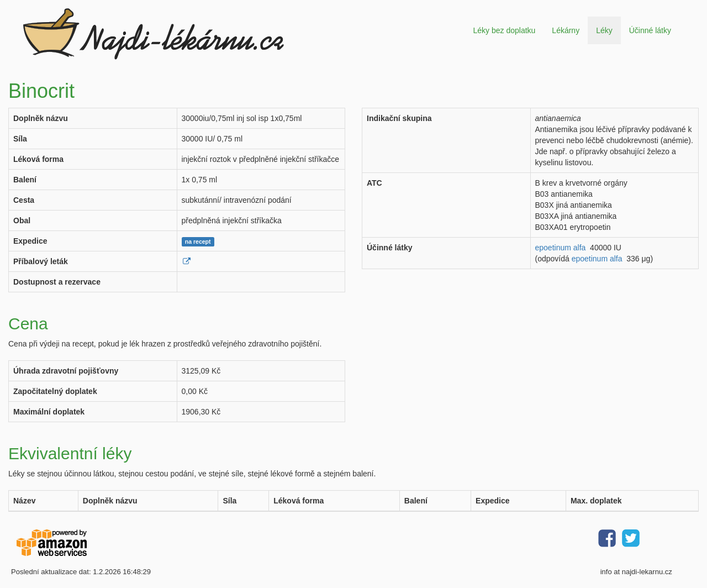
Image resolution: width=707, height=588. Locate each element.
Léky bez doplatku (504, 30)
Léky (604, 30)
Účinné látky (650, 30)
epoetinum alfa (561, 248)
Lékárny (566, 30)
